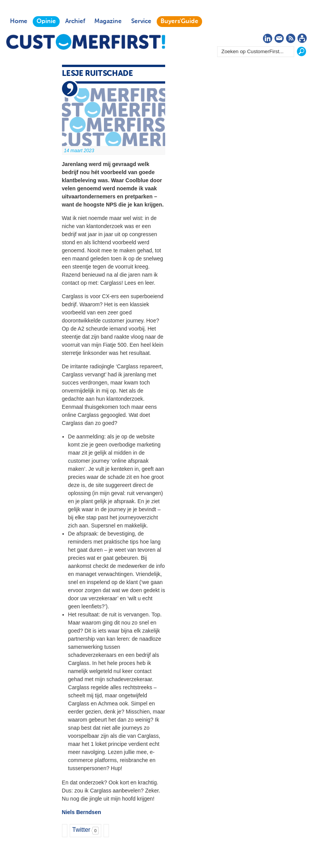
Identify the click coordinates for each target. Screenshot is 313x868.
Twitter (81, 830)
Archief (75, 22)
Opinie (46, 22)
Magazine (108, 22)
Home (19, 22)
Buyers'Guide (179, 22)
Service (141, 22)
